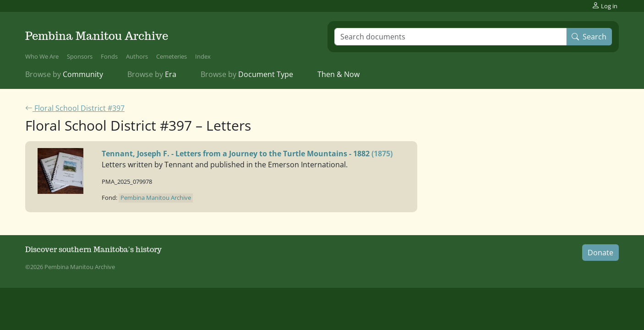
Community (64, 74)
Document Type (247, 74)
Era (152, 74)
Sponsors (80, 56)
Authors (137, 56)
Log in (605, 6)
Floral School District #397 (75, 108)
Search (589, 37)
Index (203, 56)
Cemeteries (172, 56)
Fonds (109, 56)
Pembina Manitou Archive (97, 36)
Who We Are (42, 56)
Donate (600, 253)
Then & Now (338, 74)
